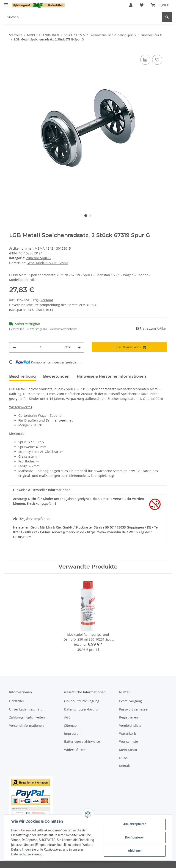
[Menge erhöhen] (79, 347)
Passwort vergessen (134, 709)
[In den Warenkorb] (129, 347)
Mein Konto (128, 750)
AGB (67, 717)
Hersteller (17, 701)
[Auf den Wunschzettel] (157, 60)
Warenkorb (128, 733)
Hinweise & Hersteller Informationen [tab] (111, 376)
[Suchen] (83, 17)
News (123, 758)
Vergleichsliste (130, 725)
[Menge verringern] (14, 347)
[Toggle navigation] (6, 3)
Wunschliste (129, 741)
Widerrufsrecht (76, 750)
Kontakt (125, 766)
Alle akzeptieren (135, 824)
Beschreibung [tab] (22, 376)
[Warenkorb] (160, 5)
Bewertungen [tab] (56, 376)
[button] (131, 5)
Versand (47, 300)
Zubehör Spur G (38, 258)
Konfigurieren (135, 837)
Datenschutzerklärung (81, 709)
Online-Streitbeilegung (82, 701)
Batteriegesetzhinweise (82, 741)
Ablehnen (135, 851)
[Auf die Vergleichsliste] (145, 60)
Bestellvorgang (131, 701)
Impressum (73, 733)
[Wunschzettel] (142, 5)
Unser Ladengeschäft (25, 709)
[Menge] (41, 347)
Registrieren (129, 717)
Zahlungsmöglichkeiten (27, 717)
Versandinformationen (26, 725)
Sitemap (70, 725)
